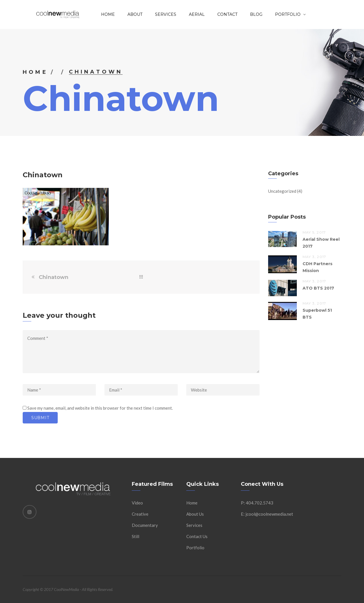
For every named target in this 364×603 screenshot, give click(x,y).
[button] (66, 217)
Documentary (145, 525)
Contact (227, 14)
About (135, 14)
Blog (256, 14)
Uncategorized (282, 191)
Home (108, 14)
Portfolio (195, 548)
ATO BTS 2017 (318, 288)
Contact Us (197, 536)
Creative (140, 514)
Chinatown (54, 277)
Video (137, 503)
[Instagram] (30, 512)
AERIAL (197, 14)
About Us (195, 514)
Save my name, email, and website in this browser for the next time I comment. (100, 408)
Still (135, 536)
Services (166, 14)
